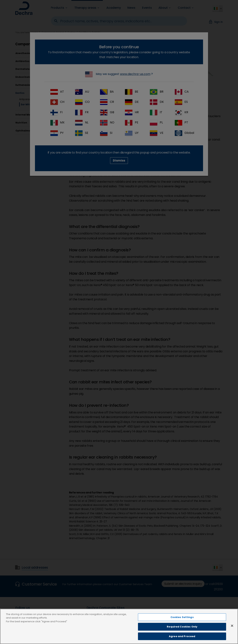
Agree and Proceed (182, 640)
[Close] (232, 629)
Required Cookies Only (182, 631)
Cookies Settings (182, 621)
